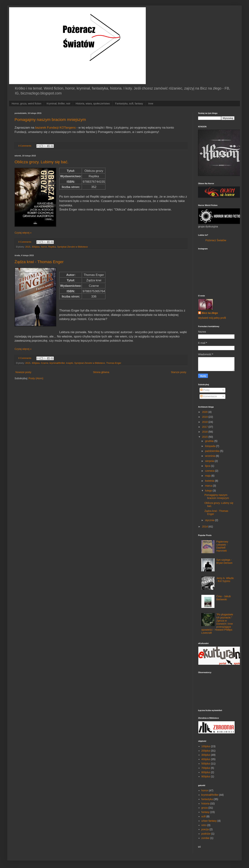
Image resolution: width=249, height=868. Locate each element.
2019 (205, 417)
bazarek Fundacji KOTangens (55, 128)
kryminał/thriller (57, 363)
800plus (206, 772)
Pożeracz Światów (216, 240)
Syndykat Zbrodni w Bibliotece (72, 247)
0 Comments (25, 146)
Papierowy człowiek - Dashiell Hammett (222, 546)
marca (209, 486)
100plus (206, 746)
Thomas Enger (114, 363)
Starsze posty (179, 372)
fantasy (205, 812)
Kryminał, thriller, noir (58, 104)
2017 (205, 427)
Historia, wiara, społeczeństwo (93, 104)
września (210, 456)
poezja (205, 829)
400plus (206, 759)
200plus (206, 751)
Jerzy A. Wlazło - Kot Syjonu (225, 580)
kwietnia (210, 481)
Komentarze (209, 396)
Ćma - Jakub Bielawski (223, 598)
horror (44, 247)
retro (204, 825)
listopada (210, 446)
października (213, 451)
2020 (205, 412)
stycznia (210, 520)
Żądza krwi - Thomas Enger (39, 262)
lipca (208, 466)
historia (205, 804)
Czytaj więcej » (23, 233)
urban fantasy (209, 821)
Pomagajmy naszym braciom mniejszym (50, 120)
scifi (204, 816)
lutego (209, 491)
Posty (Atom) (36, 378)
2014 (205, 527)
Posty (205, 390)
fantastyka (207, 799)
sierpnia (210, 461)
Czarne (45, 363)
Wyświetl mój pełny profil (212, 318)
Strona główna (101, 372)
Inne (151, 104)
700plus (206, 768)
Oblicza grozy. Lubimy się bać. (42, 162)
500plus (206, 764)
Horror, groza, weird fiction (26, 104)
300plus (36, 247)
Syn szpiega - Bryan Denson (224, 561)
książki (70, 363)
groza (205, 808)
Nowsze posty (23, 372)
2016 (205, 432)
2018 (205, 422)
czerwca (210, 471)
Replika (52, 247)
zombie (205, 838)
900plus (206, 776)
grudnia (210, 441)
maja (208, 476)
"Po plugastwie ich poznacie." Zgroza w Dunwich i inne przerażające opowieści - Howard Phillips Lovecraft (217, 624)
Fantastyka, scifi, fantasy (129, 104)
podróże (206, 834)
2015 (28, 247)
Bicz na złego (210, 313)
